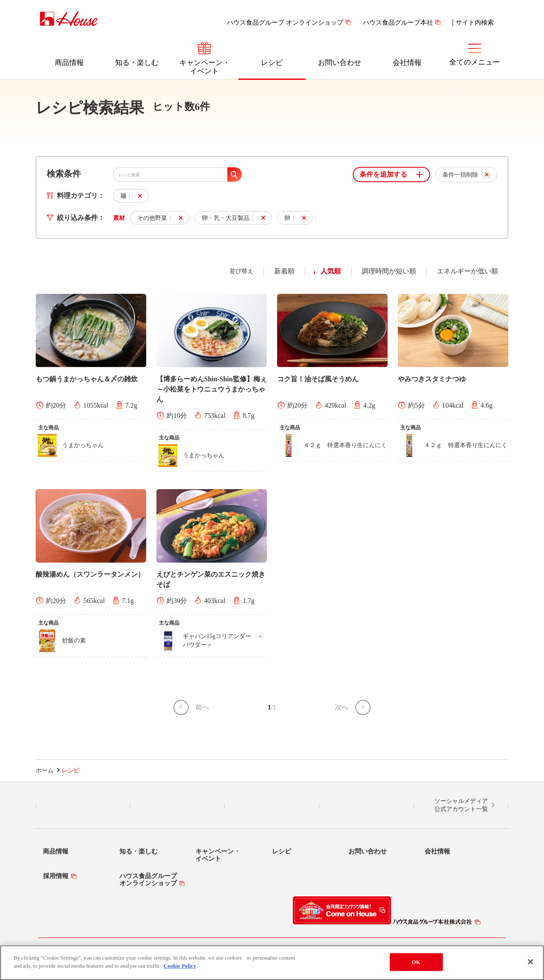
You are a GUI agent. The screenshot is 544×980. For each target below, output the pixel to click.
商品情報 (69, 63)
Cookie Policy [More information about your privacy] (180, 966)
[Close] (530, 962)
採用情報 (56, 876)
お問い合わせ (340, 63)
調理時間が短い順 (389, 271)
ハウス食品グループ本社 (398, 23)
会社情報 (407, 63)
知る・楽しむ (137, 63)
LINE (83, 805)
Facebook (272, 805)
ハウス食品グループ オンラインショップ (285, 23)
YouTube (366, 805)
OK (416, 962)
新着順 (284, 271)
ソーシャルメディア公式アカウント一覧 (461, 805)
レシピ (272, 63)
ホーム (45, 770)
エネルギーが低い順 (467, 271)
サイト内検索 (475, 23)
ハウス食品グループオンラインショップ (148, 880)
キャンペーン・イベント (205, 67)
